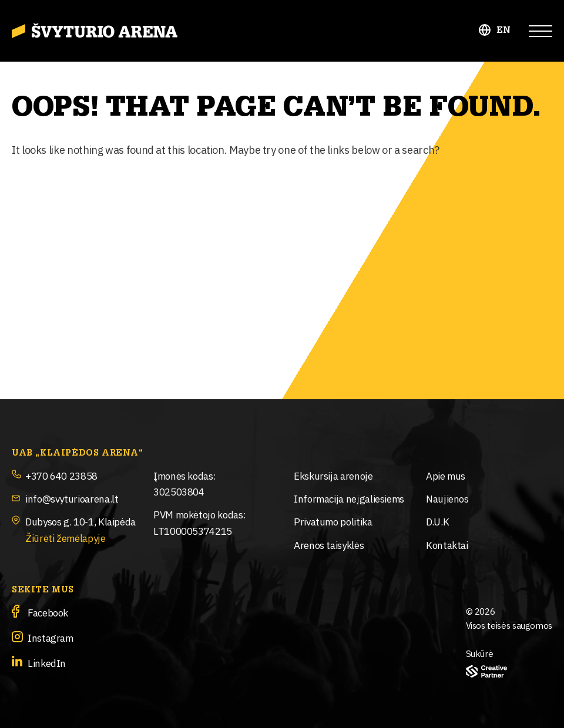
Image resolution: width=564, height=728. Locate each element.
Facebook (48, 612)
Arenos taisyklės (329, 545)
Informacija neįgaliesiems (349, 498)
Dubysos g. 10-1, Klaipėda (80, 521)
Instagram (51, 637)
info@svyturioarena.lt (72, 498)
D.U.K (437, 521)
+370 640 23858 (61, 475)
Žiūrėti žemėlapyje (66, 537)
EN (504, 30)
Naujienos (447, 498)
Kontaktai (447, 545)
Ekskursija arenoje (333, 475)
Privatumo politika (333, 521)
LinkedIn (47, 663)
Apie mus (446, 475)
